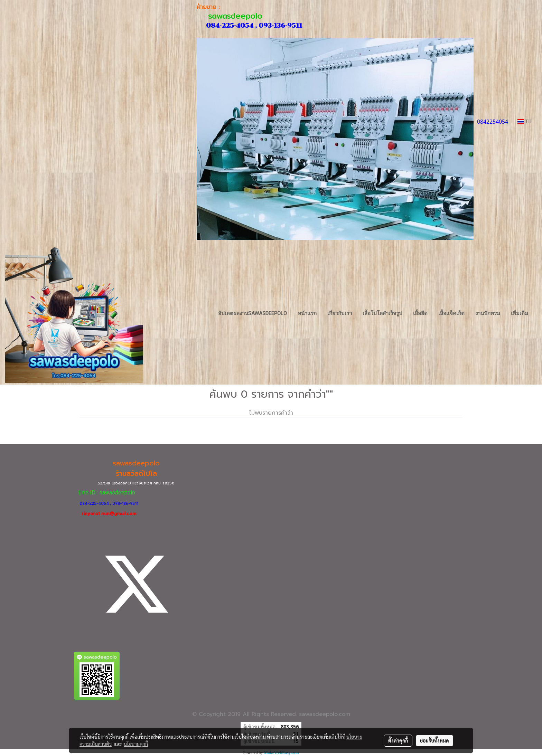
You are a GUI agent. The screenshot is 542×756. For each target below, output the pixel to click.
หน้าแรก (307, 313)
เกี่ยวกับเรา (340, 313)
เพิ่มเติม (520, 313)
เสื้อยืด (420, 313)
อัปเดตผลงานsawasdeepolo (253, 313)
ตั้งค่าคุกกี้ (398, 740)
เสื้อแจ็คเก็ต (451, 313)
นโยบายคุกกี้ (136, 744)
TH (525, 121)
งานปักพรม (488, 313)
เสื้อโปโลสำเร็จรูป (382, 313)
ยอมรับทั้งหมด (434, 740)
